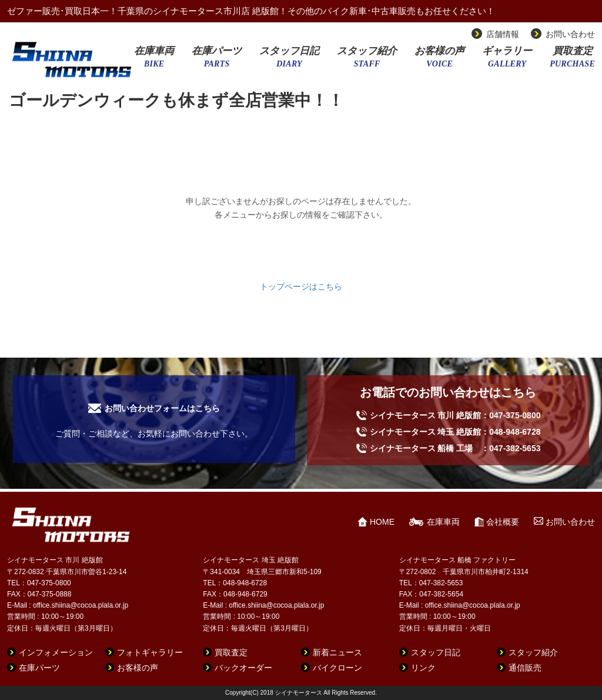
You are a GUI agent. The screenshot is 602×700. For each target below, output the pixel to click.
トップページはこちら (301, 286)
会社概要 (503, 522)
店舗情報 (503, 34)
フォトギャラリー (150, 652)
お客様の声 (439, 61)
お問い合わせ (570, 34)
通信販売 (525, 668)
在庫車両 (154, 61)
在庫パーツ (217, 61)
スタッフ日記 (289, 61)
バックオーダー (243, 668)
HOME (382, 522)
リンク (423, 668)
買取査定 (572, 61)
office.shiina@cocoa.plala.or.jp (81, 605)
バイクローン (337, 668)
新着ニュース (337, 652)
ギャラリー (507, 61)
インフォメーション (56, 652)
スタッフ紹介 (367, 61)
